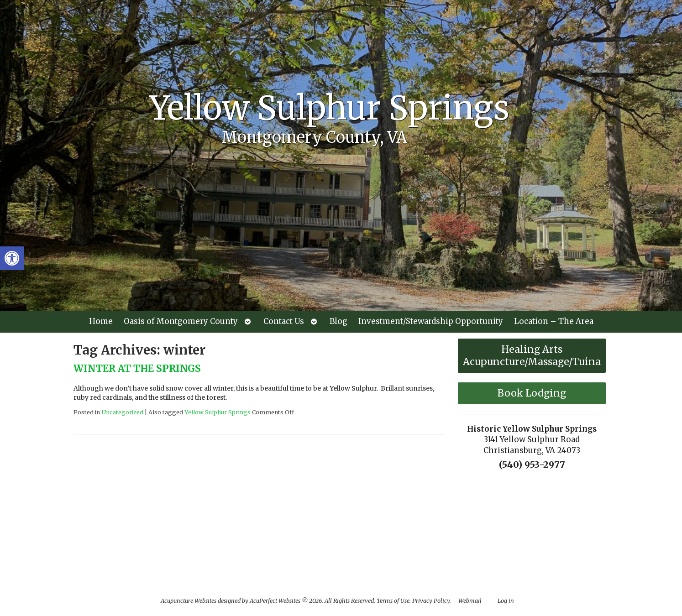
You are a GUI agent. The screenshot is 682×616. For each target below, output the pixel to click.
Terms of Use (393, 601)
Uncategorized (122, 412)
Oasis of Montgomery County (181, 321)
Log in (506, 601)
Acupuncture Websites (189, 601)
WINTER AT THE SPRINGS (137, 368)
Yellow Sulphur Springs (218, 412)
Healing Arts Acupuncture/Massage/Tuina (532, 355)
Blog (338, 321)
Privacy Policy (431, 601)
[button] (12, 258)
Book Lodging (532, 393)
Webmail (470, 601)
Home (101, 321)
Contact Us (284, 321)
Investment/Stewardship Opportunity (431, 321)
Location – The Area (554, 321)
